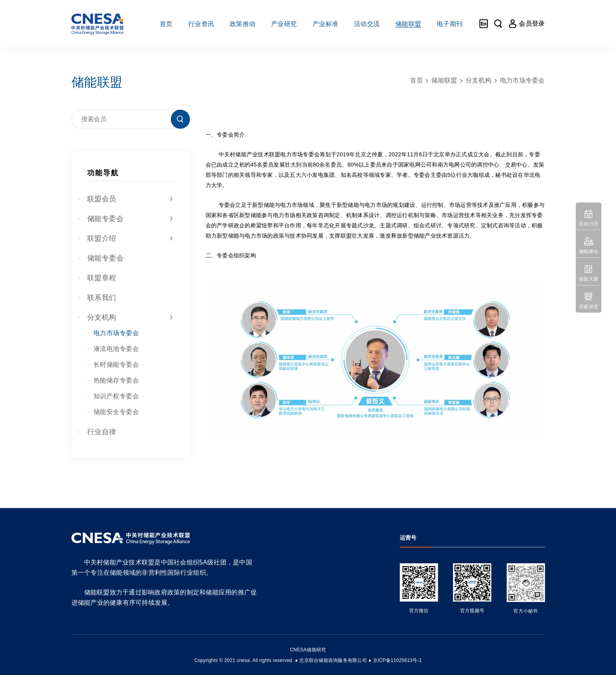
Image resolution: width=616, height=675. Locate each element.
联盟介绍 (131, 238)
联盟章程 (102, 278)
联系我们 (102, 298)
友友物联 (67, 655)
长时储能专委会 (116, 365)
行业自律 (102, 432)
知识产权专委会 (116, 396)
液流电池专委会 (116, 349)
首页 (417, 80)
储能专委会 (131, 219)
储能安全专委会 (116, 412)
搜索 (180, 119)
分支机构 (131, 317)
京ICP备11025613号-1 (397, 660)
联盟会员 (131, 199)
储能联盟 (444, 80)
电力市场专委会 (116, 333)
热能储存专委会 (116, 380)
